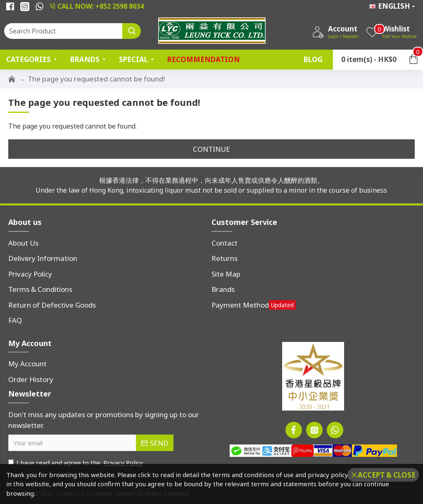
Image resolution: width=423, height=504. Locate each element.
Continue (211, 149)
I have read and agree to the (76, 463)
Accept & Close (387, 475)
